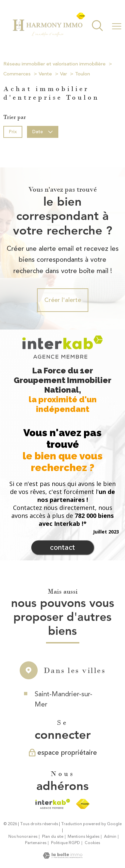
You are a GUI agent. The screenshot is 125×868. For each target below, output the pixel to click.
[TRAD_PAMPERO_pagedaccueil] (49, 36)
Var (63, 74)
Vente (45, 74)
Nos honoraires (23, 837)
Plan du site (53, 837)
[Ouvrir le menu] (117, 26)
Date (43, 131)
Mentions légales (83, 837)
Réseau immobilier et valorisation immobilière (54, 64)
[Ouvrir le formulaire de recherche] (97, 26)
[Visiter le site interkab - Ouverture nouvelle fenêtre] (52, 804)
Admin (110, 837)
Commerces (17, 74)
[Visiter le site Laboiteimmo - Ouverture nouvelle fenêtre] (63, 857)
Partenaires (36, 843)
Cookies (92, 843)
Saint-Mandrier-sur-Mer (63, 708)
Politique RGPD (65, 843)
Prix (13, 131)
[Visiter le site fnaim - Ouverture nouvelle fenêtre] (83, 804)
